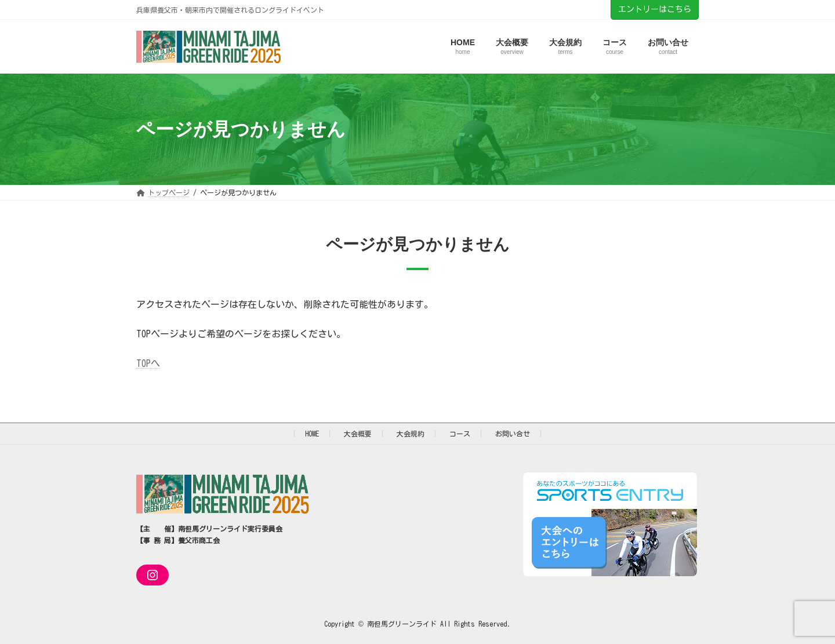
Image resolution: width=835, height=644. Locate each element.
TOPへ (148, 363)
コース (460, 434)
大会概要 (358, 434)
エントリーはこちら (655, 9)
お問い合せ (513, 434)
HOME (312, 434)
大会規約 (411, 434)
